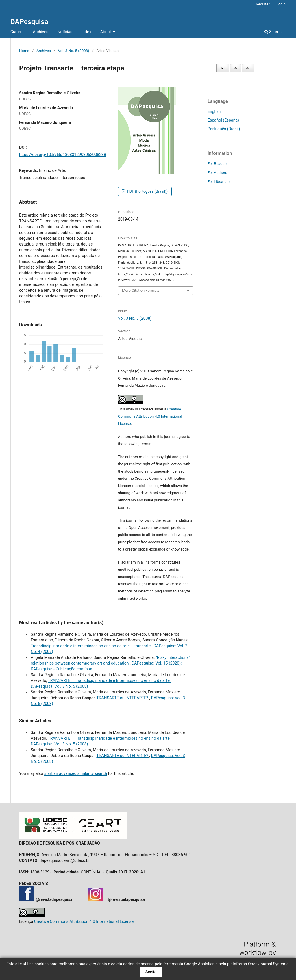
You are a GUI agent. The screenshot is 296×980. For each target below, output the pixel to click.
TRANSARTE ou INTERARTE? (123, 698)
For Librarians (219, 182)
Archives (40, 32)
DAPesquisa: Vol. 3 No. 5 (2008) (59, 686)
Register (263, 4)
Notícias (65, 32)
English (214, 111)
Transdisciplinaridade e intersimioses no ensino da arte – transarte (91, 646)
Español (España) (223, 120)
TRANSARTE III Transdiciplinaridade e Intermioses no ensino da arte (109, 680)
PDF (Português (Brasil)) (147, 191)
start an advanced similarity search (76, 773)
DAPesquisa (29, 22)
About (106, 32)
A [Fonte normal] (235, 68)
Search (273, 32)
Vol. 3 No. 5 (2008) (74, 51)
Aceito (151, 972)
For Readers (218, 164)
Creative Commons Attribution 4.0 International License (150, 416)
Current (17, 32)
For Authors (217, 173)
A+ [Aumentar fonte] (223, 68)
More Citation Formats (141, 290)
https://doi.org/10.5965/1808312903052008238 (63, 155)
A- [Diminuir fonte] (248, 68)
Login (281, 4)
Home (24, 51)
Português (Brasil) (224, 129)
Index (86, 32)
